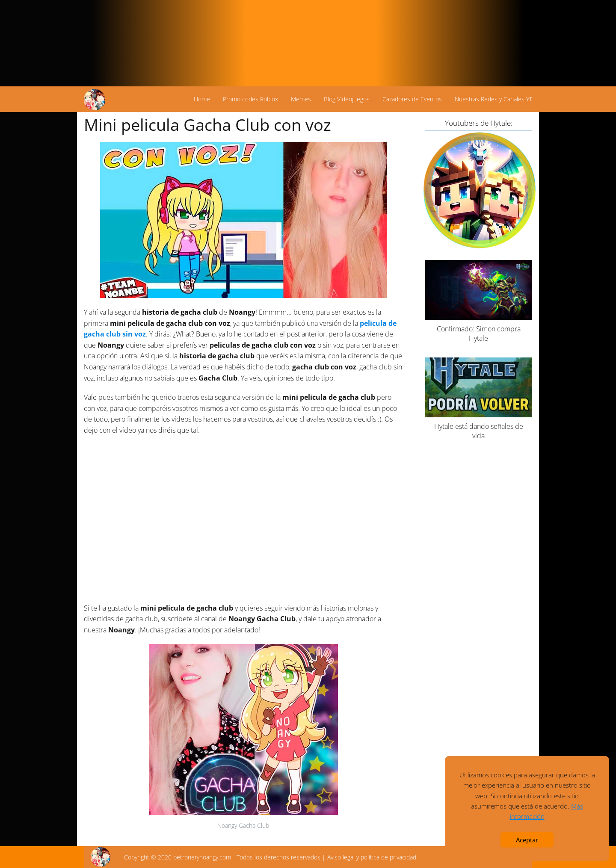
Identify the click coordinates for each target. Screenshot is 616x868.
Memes (301, 99)
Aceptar (527, 840)
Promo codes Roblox (250, 99)
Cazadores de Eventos (412, 99)
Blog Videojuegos (347, 99)
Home (202, 99)
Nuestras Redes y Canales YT (493, 99)
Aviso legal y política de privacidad (372, 857)
